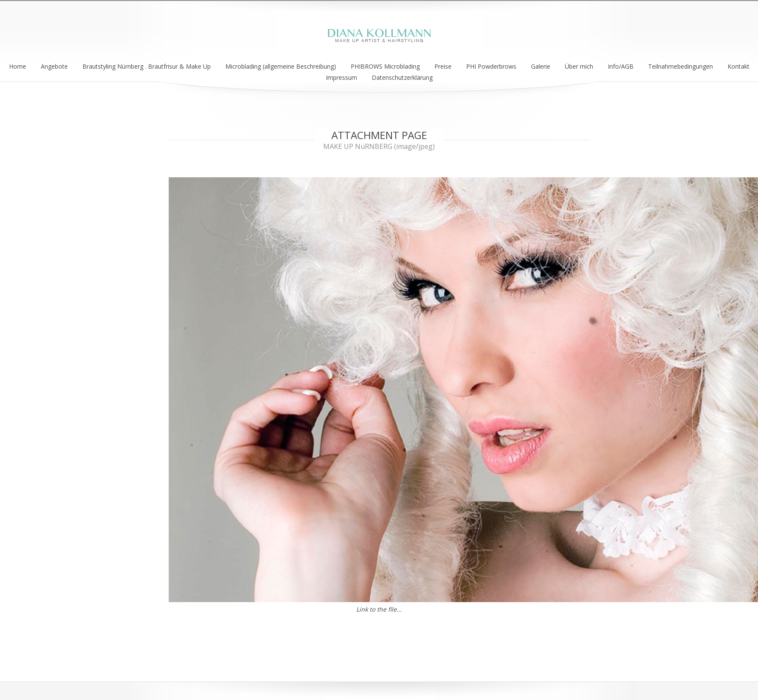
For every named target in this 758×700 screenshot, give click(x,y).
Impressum (341, 77)
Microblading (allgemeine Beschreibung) (281, 66)
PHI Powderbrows (491, 66)
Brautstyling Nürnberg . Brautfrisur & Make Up (147, 66)
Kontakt (738, 66)
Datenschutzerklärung (402, 77)
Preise (443, 66)
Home (18, 66)
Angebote (54, 66)
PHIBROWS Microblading (385, 66)
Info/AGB (621, 66)
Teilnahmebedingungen (681, 66)
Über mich (579, 66)
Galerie (541, 66)
